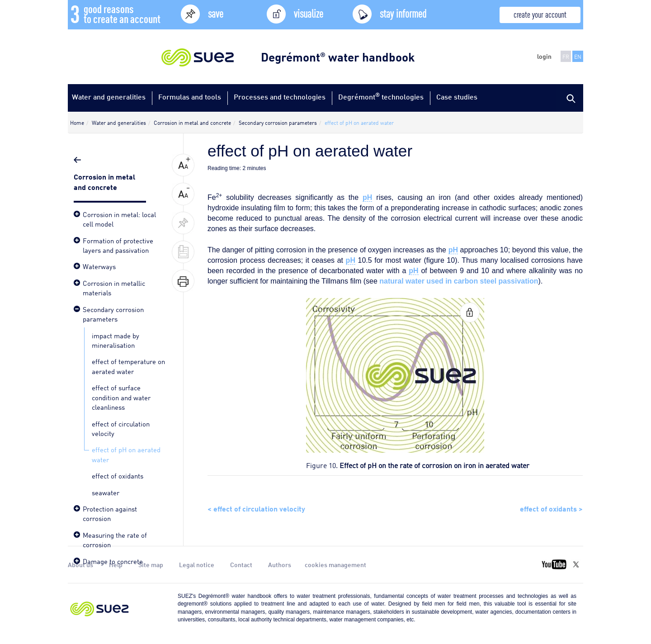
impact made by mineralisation (116, 340)
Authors (280, 564)
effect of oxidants (118, 475)
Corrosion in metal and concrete (104, 181)
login (544, 56)
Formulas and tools (190, 97)
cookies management (335, 564)
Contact (241, 564)
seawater (106, 492)
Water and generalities (109, 97)
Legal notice (197, 564)
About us (80, 564)
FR (566, 56)
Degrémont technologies (381, 96)
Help (116, 564)
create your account (540, 14)
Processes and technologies (280, 97)
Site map (151, 564)
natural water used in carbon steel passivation (459, 281)
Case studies (457, 97)
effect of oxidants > (551, 508)
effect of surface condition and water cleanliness (121, 397)
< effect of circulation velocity (256, 508)
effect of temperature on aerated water (128, 366)
